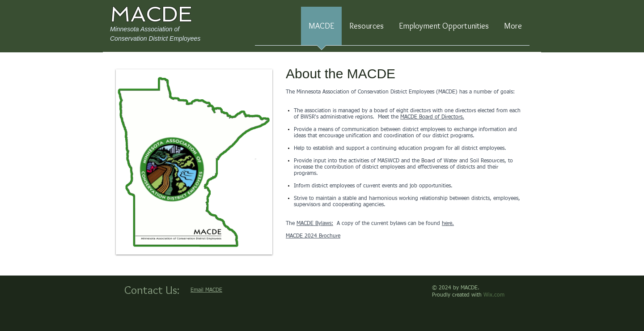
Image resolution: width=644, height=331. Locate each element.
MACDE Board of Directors (431, 117)
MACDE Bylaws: (315, 224)
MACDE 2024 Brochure (313, 236)
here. (448, 224)
